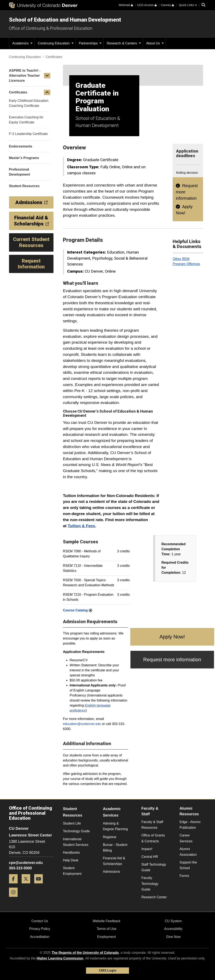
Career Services (186, 838)
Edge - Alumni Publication (190, 825)
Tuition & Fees (81, 526)
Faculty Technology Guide (150, 884)
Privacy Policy (40, 929)
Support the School (188, 865)
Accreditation (40, 937)
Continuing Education (56, 43)
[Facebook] (15, 885)
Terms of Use (107, 929)
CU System (173, 921)
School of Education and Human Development (65, 20)
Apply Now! (172, 637)
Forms (184, 876)
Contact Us (40, 921)
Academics (23, 43)
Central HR (150, 857)
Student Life (72, 823)
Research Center (154, 897)
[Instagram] (15, 898)
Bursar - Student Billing (115, 848)
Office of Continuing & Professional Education (51, 28)
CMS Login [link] (107, 970)
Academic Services (112, 812)
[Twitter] (27, 885)
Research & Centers (124, 43)
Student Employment (72, 871)
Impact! (147, 849)
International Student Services (76, 842)
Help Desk (71, 860)
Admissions (112, 872)
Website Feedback (107, 921)
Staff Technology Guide (154, 867)
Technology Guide (76, 831)
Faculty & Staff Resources (152, 825)
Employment (106, 937)
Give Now (173, 937)
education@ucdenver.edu (82, 724)
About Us (155, 43)
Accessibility (173, 929)
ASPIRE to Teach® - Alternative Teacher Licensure (25, 76)
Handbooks (71, 852)
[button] (47, 76)
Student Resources (73, 812)
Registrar (110, 837)
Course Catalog (78, 610)
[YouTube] (40, 885)
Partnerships (90, 43)
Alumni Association (188, 852)
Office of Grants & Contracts (153, 838)
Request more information (172, 660)
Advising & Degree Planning (115, 826)
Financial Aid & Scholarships (114, 861)
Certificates (54, 57)
